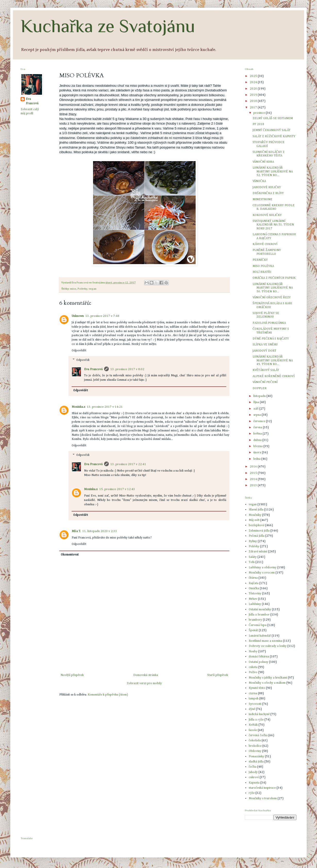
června (258, 428)
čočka (253, 767)
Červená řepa (258, 625)
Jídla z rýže (256, 720)
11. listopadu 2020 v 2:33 (100, 531)
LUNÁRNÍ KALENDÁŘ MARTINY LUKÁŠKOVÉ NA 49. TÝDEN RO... (273, 361)
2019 (254, 95)
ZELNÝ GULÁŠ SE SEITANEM (273, 118)
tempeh (254, 699)
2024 (254, 82)
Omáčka (254, 588)
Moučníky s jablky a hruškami (268, 678)
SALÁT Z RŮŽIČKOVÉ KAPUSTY (274, 136)
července (260, 421)
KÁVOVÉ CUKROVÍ (265, 244)
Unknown (78, 316)
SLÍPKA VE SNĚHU (265, 345)
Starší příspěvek (218, 675)
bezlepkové (257, 525)
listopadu (260, 396)
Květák (253, 725)
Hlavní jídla (256, 510)
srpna (257, 415)
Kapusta (254, 783)
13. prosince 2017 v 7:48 (102, 316)
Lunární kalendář (260, 636)
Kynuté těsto (257, 688)
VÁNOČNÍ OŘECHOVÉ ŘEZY (272, 298)
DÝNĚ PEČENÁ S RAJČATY (271, 339)
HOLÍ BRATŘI (262, 272)
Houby (253, 652)
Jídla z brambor (259, 615)
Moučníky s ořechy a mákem (267, 683)
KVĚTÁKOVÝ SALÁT (266, 370)
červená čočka (258, 735)
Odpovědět (79, 351)
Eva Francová (93, 369)
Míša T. (76, 531)
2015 (254, 473)
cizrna (253, 693)
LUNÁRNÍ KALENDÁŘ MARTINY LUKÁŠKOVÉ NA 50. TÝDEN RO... (273, 288)
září (256, 409)
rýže (252, 793)
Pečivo (253, 672)
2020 (254, 89)
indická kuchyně (259, 714)
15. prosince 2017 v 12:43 (117, 489)
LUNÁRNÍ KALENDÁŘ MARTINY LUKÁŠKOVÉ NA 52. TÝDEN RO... (273, 172)
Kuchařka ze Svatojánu (108, 26)
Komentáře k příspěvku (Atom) (108, 695)
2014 (254, 479)
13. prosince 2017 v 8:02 (127, 369)
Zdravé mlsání (258, 552)
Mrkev (253, 599)
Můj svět (254, 520)
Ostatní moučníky (260, 610)
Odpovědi (83, 360)
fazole (253, 730)
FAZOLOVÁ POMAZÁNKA (269, 323)
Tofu (252, 562)
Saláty (253, 557)
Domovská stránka (146, 675)
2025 (254, 76)
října (257, 402)
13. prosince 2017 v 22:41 (128, 464)
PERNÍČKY (260, 260)
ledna (257, 459)
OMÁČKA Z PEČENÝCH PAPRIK (274, 278)
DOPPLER (260, 388)
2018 (254, 101)
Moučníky (255, 515)
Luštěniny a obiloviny (263, 568)
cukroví (254, 777)
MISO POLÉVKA (263, 266)
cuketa (253, 667)
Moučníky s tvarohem (263, 798)
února (258, 453)
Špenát (253, 630)
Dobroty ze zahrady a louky (268, 646)
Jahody (253, 772)
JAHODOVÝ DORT (264, 351)
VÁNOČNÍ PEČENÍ (265, 382)
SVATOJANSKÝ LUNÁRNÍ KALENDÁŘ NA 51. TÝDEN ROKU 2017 (273, 225)
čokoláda (255, 741)
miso (73, 289)
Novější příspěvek (72, 675)
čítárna (253, 578)
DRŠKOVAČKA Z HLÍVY (268, 193)
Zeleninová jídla (259, 531)
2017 (254, 108)
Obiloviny (255, 751)
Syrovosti (255, 704)
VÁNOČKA (259, 181)
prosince (260, 113)
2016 (254, 467)
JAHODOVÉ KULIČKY (267, 187)
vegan (93, 289)
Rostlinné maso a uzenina (265, 641)
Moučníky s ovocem (262, 573)
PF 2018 (258, 124)
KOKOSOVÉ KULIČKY (267, 215)
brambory (255, 620)
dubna (258, 440)
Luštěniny (255, 604)
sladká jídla (256, 762)
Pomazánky (256, 757)
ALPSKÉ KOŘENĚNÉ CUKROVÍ (274, 376)
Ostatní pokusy (258, 662)
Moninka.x (78, 407)
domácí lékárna (259, 657)
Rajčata (254, 583)
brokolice (255, 746)
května (258, 434)
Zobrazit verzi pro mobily (144, 683)
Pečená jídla (257, 536)
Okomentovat (70, 555)
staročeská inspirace (262, 788)
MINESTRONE (262, 199)
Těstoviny (255, 594)
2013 (254, 485)
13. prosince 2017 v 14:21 (105, 407)
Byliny (253, 541)
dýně (252, 709)
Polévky (82, 289)
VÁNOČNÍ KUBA (263, 162)
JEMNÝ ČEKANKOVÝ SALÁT (272, 130)
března (258, 446)
